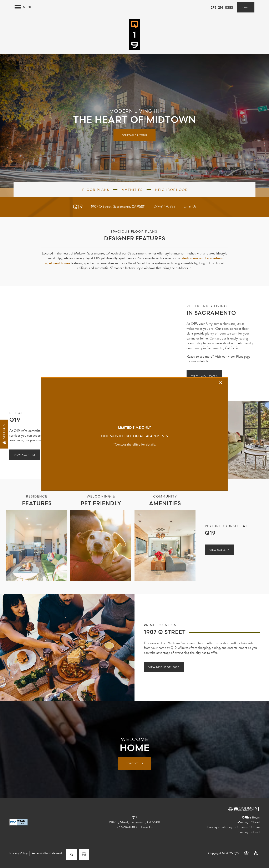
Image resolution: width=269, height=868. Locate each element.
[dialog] (134, 434)
